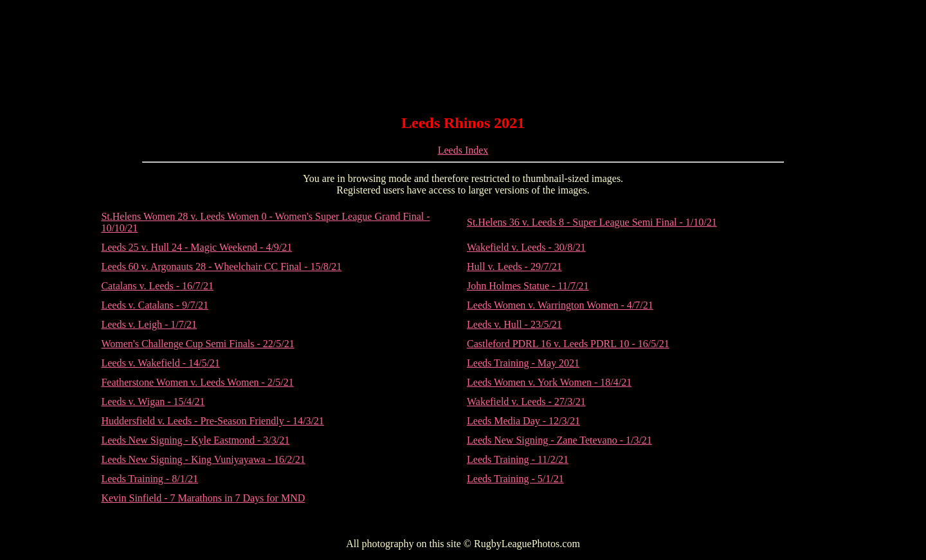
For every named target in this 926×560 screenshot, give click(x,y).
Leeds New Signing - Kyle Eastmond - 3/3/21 (195, 440)
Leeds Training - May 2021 (523, 363)
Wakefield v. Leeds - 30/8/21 (526, 247)
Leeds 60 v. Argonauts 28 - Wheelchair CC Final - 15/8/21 (221, 266)
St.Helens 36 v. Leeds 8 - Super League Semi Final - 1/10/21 (592, 222)
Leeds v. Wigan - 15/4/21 (153, 402)
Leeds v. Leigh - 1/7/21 (149, 324)
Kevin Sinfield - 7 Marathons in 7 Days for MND (203, 498)
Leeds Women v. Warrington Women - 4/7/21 (560, 305)
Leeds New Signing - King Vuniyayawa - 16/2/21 (203, 459)
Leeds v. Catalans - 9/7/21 (154, 305)
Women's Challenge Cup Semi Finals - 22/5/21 (197, 344)
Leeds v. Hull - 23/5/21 (514, 324)
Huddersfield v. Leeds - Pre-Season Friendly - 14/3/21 (212, 421)
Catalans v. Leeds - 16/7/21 (157, 286)
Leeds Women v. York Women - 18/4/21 (549, 382)
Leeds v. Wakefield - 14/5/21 (160, 363)
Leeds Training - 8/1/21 (150, 479)
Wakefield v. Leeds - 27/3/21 (526, 402)
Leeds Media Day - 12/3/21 (523, 421)
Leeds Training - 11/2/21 (518, 459)
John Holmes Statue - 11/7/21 (528, 286)
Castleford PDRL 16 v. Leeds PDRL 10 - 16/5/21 (568, 344)
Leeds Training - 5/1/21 (515, 479)
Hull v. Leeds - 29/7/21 (514, 266)
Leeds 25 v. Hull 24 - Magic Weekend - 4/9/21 (196, 247)
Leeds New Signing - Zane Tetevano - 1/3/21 (559, 440)
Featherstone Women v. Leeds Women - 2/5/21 (197, 382)
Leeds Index (463, 150)
